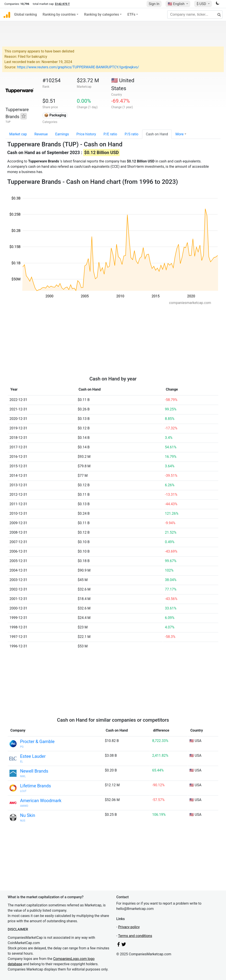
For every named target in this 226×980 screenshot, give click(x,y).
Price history (86, 134)
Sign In (154, 4)
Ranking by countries (59, 14)
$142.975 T (62, 4)
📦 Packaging (55, 115)
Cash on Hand (157, 134)
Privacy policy (129, 927)
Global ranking (25, 14)
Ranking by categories (102, 14)
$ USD (202, 4)
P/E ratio (110, 134)
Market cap (18, 134)
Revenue (41, 134)
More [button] (180, 134)
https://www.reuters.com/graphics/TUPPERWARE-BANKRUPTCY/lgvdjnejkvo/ (78, 67)
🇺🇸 (177, 4)
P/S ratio (132, 134)
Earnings (62, 134)
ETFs (131, 14)
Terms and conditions (135, 936)
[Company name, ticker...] (195, 15)
